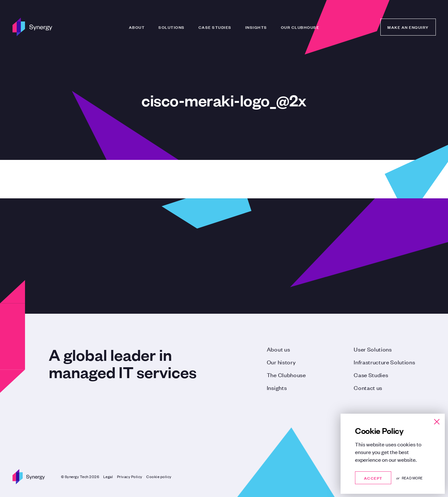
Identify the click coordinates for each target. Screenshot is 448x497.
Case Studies (215, 27)
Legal (108, 476)
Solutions (172, 27)
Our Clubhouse (300, 27)
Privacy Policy (130, 476)
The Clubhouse (286, 375)
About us (278, 349)
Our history (281, 362)
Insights (256, 27)
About (137, 27)
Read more (412, 478)
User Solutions (373, 349)
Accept (373, 478)
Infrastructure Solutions (384, 362)
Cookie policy (159, 476)
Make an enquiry (408, 27)
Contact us (368, 387)
